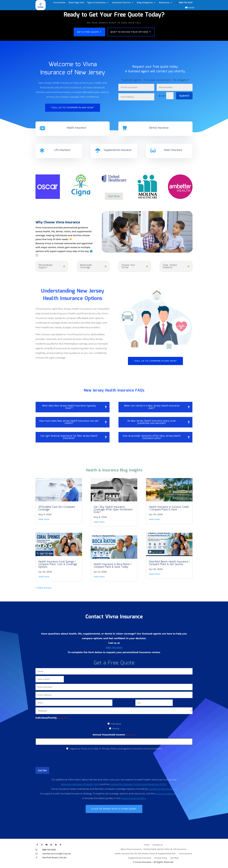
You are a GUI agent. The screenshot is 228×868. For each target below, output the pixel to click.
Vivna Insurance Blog (133, 798)
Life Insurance (62, 150)
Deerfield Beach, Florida (55, 858)
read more (44, 519)
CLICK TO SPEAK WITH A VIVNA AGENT (114, 809)
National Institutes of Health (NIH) (81, 784)
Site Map (174, 858)
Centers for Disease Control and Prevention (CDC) (138, 784)
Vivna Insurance (143, 862)
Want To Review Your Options (129, 32)
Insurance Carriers (121, 2)
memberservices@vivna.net (57, 854)
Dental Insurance (159, 128)
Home (147, 845)
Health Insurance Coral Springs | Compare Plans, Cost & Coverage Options (58, 564)
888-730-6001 (114, 648)
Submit (184, 96)
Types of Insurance (96, 2)
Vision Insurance (173, 150)
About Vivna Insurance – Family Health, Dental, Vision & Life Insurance (153, 849)
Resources (164, 2)
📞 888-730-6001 (184, 2)
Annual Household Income (114, 735)
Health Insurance (76, 128)
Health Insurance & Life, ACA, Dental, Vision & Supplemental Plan (145, 854)
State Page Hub (76, 2)
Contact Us (158, 845)
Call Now (114, 196)
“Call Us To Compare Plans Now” (73, 108)
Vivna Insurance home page (172, 794)
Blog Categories (145, 2)
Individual (116, 724)
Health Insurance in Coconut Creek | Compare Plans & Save (169, 508)
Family (116, 729)
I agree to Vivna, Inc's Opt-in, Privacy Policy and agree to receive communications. (116, 749)
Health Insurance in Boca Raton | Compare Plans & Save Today (113, 566)
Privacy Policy (161, 858)
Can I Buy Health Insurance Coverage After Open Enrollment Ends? (113, 510)
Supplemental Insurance (118, 150)
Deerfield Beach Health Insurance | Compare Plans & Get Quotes (169, 563)
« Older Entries (43, 588)
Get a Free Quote (88, 32)
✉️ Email (190, 8)
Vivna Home (59, 2)
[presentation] (114, 758)
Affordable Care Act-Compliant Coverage (57, 508)
